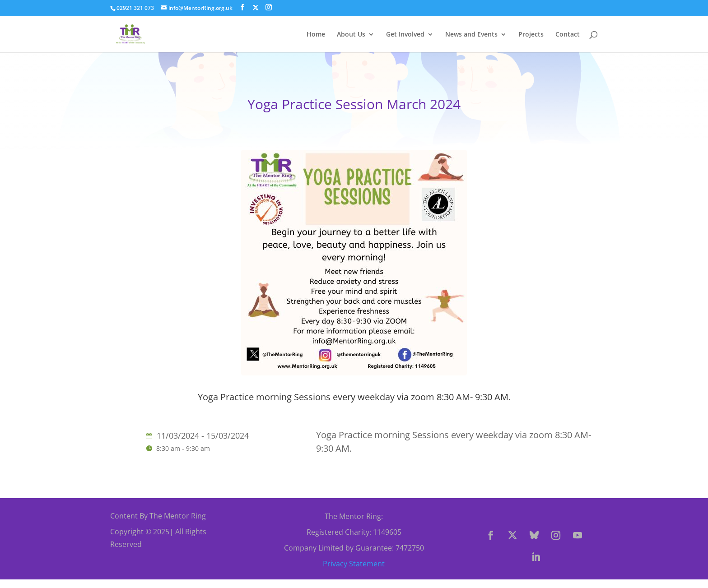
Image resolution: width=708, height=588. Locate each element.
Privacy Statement (354, 564)
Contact (568, 35)
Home (316, 35)
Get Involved (405, 35)
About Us (351, 35)
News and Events (471, 35)
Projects (531, 35)
